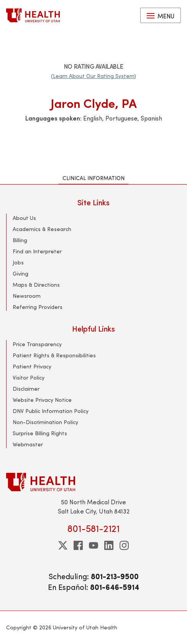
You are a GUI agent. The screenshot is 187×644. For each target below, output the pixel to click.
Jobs (18, 262)
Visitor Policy (29, 377)
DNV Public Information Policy (51, 411)
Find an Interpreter (37, 251)
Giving (21, 273)
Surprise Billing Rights (40, 433)
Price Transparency (37, 344)
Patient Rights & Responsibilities (54, 355)
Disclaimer (26, 389)
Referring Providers (38, 307)
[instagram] (124, 545)
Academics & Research (42, 229)
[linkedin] (109, 545)
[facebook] (78, 545)
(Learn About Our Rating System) (93, 76)
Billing (20, 240)
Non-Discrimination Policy (45, 422)
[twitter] (63, 545)
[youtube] (93, 545)
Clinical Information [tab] (93, 178)
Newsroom (27, 296)
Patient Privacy (32, 366)
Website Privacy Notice (42, 400)
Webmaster (28, 444)
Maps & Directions (36, 285)
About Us (24, 218)
